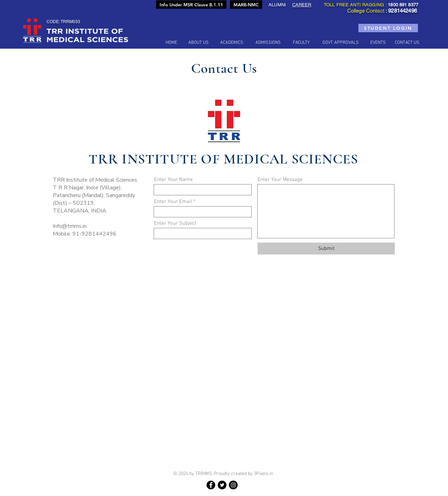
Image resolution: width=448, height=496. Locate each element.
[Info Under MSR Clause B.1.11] (191, 5)
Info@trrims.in (70, 226)
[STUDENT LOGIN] (388, 28)
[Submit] (326, 249)
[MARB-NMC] (246, 5)
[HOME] (171, 43)
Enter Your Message (280, 180)
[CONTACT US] (407, 43)
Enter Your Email (173, 202)
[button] (198, 43)
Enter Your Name (173, 180)
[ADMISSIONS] (268, 43)
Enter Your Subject (175, 223)
